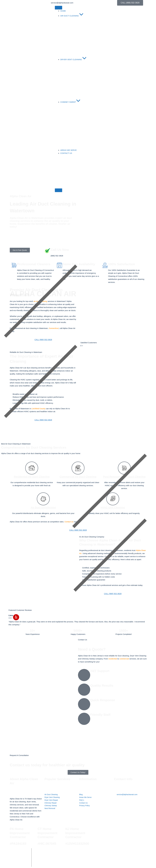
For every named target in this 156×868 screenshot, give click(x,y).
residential (113, 659)
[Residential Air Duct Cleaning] (32, 468)
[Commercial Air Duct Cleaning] (78, 468)
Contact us (69, 526)
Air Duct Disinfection (43, 511)
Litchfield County (39, 409)
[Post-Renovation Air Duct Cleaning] (124, 468)
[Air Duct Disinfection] (43, 503)
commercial (125, 659)
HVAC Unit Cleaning (113, 511)
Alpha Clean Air (49, 852)
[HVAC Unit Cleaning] (113, 503)
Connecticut (54, 328)
